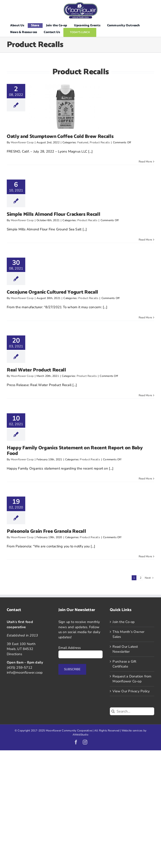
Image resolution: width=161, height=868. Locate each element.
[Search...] (132, 711)
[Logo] (80, 4)
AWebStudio (80, 735)
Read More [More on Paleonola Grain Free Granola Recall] (145, 556)
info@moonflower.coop (25, 672)
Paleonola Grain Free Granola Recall (46, 531)
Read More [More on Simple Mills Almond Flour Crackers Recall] (145, 240)
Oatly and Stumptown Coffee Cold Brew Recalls (60, 137)
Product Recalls (100, 142)
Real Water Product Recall (36, 370)
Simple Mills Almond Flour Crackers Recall (53, 214)
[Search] (113, 711)
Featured (83, 142)
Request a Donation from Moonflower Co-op (132, 679)
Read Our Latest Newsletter (125, 649)
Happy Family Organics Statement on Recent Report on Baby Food (75, 451)
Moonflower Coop (22, 142)
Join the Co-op (124, 622)
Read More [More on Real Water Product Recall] (145, 395)
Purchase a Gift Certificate (124, 664)
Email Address (70, 648)
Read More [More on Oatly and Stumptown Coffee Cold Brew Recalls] (145, 162)
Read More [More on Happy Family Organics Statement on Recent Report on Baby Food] (145, 479)
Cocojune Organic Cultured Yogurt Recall (52, 292)
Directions (14, 654)
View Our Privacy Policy (131, 691)
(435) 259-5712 (20, 668)
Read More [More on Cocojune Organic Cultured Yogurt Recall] (145, 317)
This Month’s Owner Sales (128, 634)
